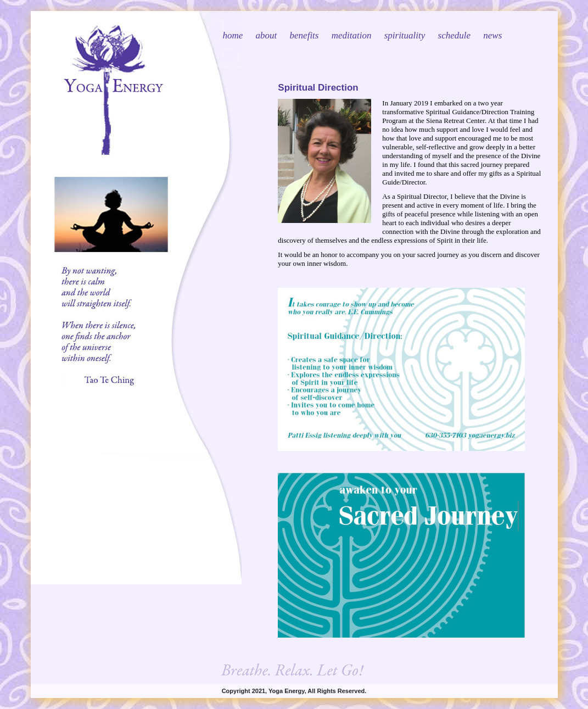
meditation (352, 35)
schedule (454, 35)
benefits (304, 35)
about (267, 35)
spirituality (405, 35)
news (492, 35)
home (233, 35)
